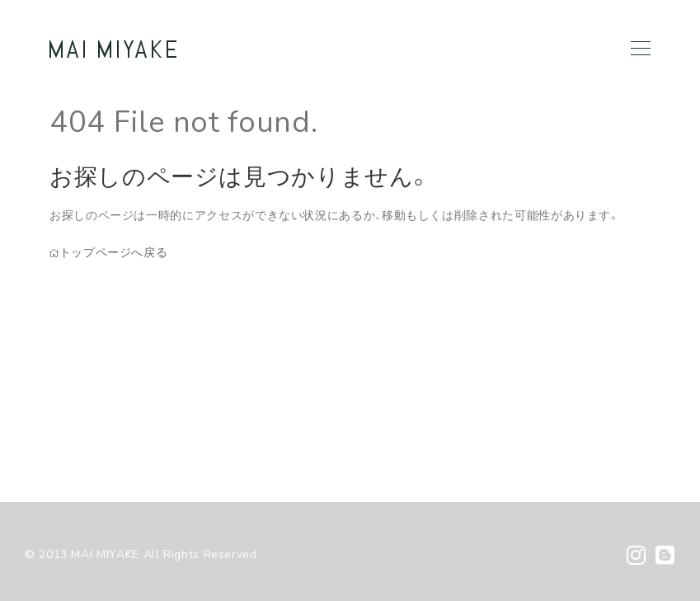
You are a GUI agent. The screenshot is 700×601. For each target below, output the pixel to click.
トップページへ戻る (108, 253)
